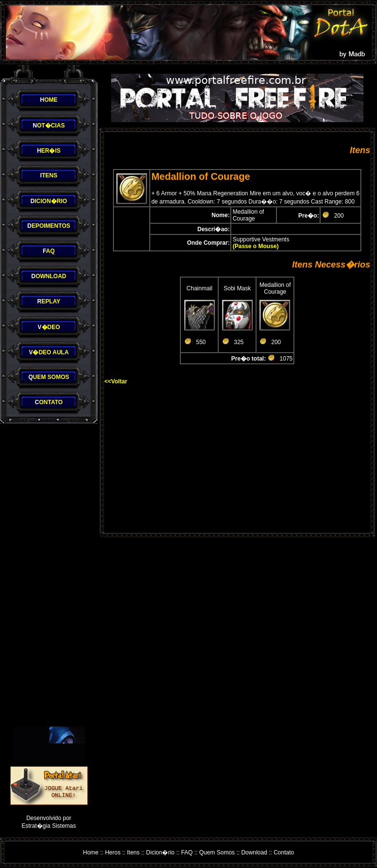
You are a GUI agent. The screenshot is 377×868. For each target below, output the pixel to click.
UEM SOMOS (49, 377)
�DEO (49, 327)
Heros (113, 852)
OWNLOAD (49, 276)
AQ (49, 251)
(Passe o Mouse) (255, 246)
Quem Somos (217, 852)
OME (49, 100)
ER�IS (49, 151)
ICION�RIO (49, 201)
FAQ (187, 852)
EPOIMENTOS (49, 226)
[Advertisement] (49, 575)
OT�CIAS (49, 126)
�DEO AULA (49, 352)
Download (254, 852)
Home (91, 852)
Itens (133, 852)
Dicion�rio (160, 852)
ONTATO (49, 402)
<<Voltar (116, 381)
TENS (49, 175)
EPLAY (49, 301)
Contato (284, 852)
